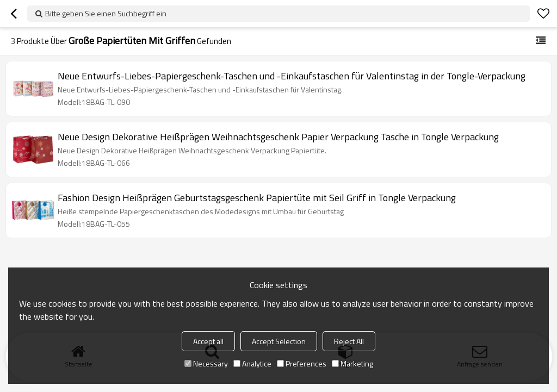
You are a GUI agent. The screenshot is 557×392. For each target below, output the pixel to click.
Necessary (206, 363)
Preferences (302, 363)
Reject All (349, 341)
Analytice (252, 363)
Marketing (352, 363)
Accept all (208, 341)
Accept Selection (279, 341)
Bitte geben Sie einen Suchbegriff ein (106, 13)
